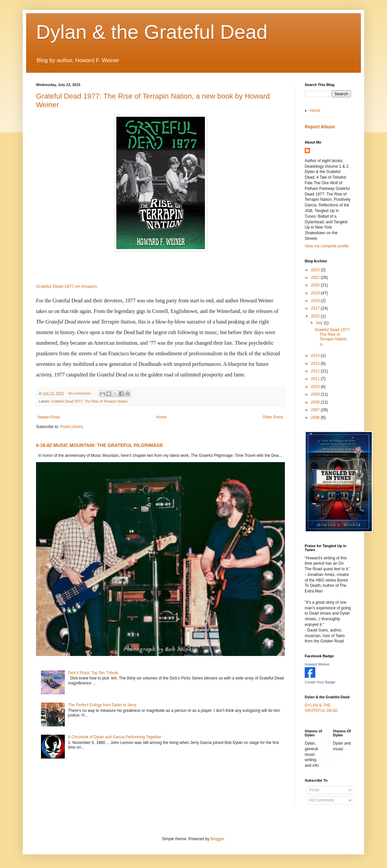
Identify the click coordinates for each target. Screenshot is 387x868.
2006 (316, 417)
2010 (316, 387)
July (320, 323)
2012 (316, 371)
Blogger (217, 839)
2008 (316, 402)
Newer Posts (49, 417)
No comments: (80, 393)
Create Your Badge (320, 682)
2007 (316, 410)
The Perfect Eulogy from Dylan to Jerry (102, 705)
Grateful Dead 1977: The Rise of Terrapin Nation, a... (332, 337)
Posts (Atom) (72, 427)
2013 (316, 364)
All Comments (321, 800)
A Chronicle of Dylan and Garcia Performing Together (115, 737)
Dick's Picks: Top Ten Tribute (93, 673)
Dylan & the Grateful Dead (152, 32)
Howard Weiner (317, 664)
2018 (316, 301)
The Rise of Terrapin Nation (106, 401)
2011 (316, 379)
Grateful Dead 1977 (67, 401)
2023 (316, 270)
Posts (314, 790)
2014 (316, 356)
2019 (316, 293)
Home (161, 417)
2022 (316, 278)
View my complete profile (327, 246)
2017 (316, 308)
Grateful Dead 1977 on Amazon (67, 286)
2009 (316, 394)
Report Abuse (320, 127)
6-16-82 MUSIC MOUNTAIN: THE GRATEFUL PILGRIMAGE (99, 445)
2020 (316, 285)
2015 (316, 316)
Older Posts (273, 417)
